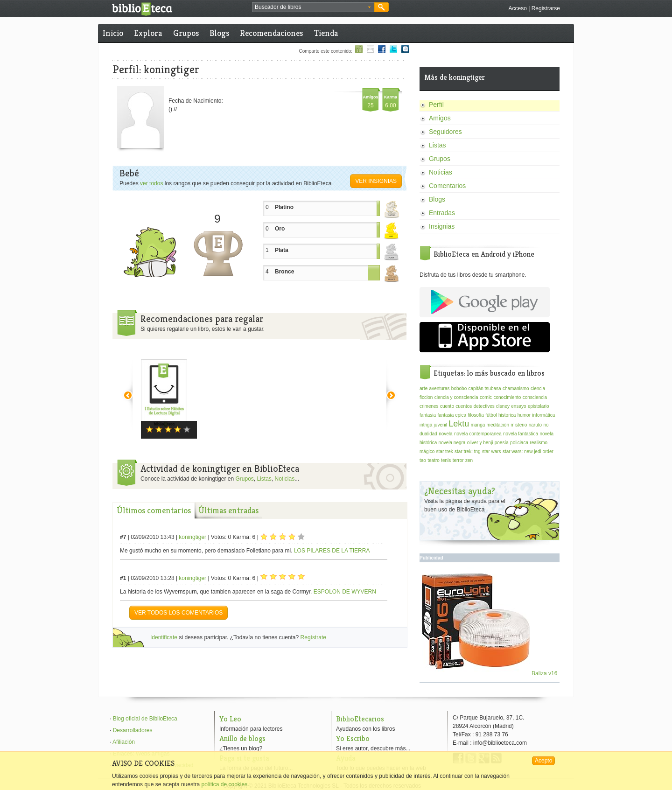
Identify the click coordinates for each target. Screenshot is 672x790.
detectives (484, 406)
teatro (434, 460)
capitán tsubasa (485, 388)
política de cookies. (225, 784)
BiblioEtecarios (360, 719)
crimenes (429, 406)
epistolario (539, 406)
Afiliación (124, 742)
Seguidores (445, 132)
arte (423, 388)
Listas (264, 479)
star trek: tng (468, 451)
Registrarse (546, 8)
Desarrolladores (133, 730)
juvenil (441, 425)
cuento (447, 406)
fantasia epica (452, 415)
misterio (519, 425)
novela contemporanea (478, 434)
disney (503, 406)
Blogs (219, 33)
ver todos (151, 183)
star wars (492, 451)
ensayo (518, 406)
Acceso (517, 8)
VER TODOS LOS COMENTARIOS (178, 613)
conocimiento (507, 397)
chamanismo (516, 388)
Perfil (436, 105)
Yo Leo (230, 719)
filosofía (476, 415)
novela (445, 434)
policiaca (519, 443)
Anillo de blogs (242, 738)
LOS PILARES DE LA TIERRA (332, 551)
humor (524, 415)
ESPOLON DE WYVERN (345, 592)
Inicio (113, 33)
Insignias (442, 226)
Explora (148, 33)
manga (478, 425)
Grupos (186, 33)
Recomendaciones (271, 33)
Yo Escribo (353, 738)
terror (458, 460)
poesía (502, 443)
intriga (426, 425)
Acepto (543, 761)
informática (543, 415)
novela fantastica (521, 434)
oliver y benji (480, 443)
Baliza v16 (490, 673)
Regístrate (313, 637)
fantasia (428, 415)
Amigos (440, 118)
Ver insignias (376, 181)
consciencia (535, 397)
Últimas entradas (228, 510)
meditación (498, 425)
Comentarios (447, 186)
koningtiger (192, 537)
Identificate (164, 637)
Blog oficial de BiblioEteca (145, 719)
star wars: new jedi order (528, 451)
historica (507, 415)
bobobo (459, 388)
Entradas (442, 213)
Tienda (326, 33)
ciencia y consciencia (456, 397)
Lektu (459, 424)
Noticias (285, 479)
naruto (535, 425)
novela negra (452, 443)
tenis (446, 460)
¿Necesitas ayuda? (460, 491)
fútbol (491, 415)
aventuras (440, 388)
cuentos (464, 406)
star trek (445, 451)
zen (469, 460)
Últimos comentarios (154, 510)
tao (423, 460)
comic (486, 397)
